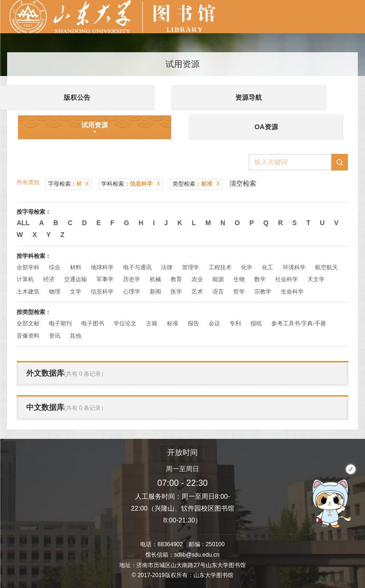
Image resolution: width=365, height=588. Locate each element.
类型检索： (196, 184)
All (23, 223)
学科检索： (131, 184)
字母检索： (68, 184)
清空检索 (243, 183)
